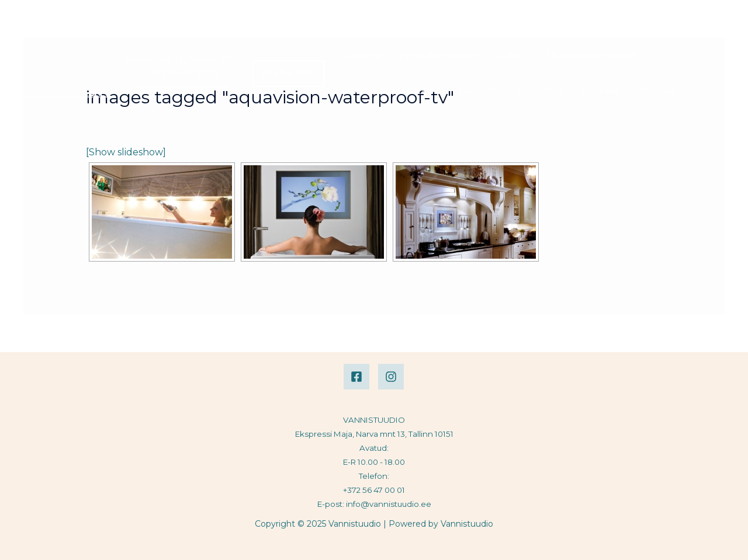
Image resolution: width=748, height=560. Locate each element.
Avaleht (363, 56)
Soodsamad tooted (390, 91)
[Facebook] (356, 377)
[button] (288, 74)
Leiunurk (475, 91)
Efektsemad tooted (590, 56)
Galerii (511, 56)
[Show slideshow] (126, 152)
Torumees (539, 91)
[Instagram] (391, 377)
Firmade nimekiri (439, 56)
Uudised (601, 91)
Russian (657, 91)
